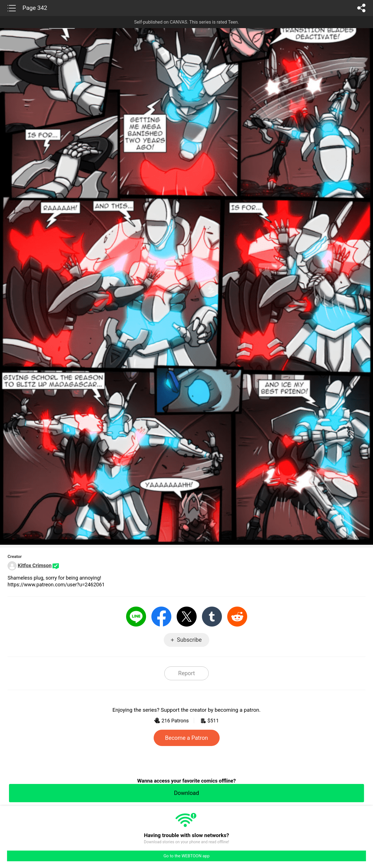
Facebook (161, 617)
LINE (136, 617)
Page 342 (35, 8)
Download (186, 793)
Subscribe (189, 640)
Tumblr (212, 617)
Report (186, 673)
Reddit (237, 617)
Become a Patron (187, 738)
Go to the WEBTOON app (186, 856)
